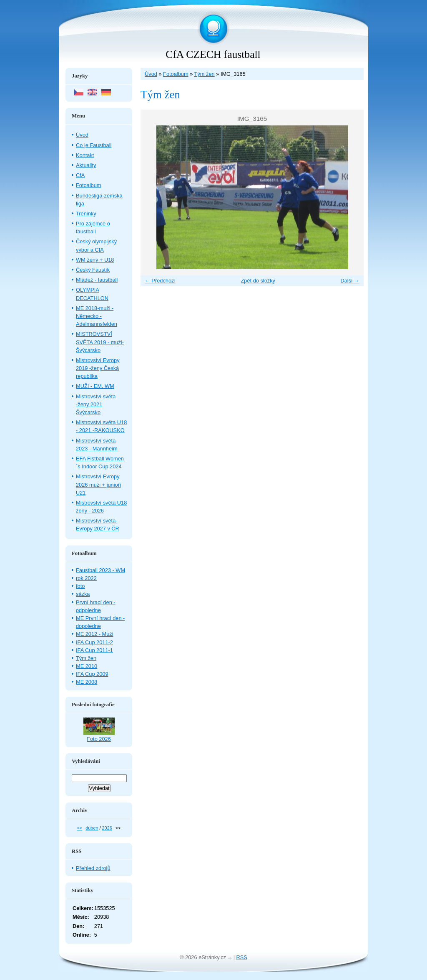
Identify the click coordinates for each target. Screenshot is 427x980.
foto (80, 586)
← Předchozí (160, 281)
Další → (350, 281)
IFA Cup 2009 (92, 674)
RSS (242, 957)
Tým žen (205, 74)
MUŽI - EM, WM (95, 386)
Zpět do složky (258, 281)
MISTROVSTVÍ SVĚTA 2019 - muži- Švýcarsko (100, 342)
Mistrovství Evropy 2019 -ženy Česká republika (98, 368)
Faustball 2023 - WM (100, 570)
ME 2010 (87, 666)
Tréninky (86, 214)
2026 (107, 828)
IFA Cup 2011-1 (94, 650)
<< (80, 828)
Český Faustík (93, 270)
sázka (83, 594)
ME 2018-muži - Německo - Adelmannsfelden (97, 316)
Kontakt (85, 155)
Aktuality (86, 165)
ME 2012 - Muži (95, 634)
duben (92, 828)
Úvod (151, 74)
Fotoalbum (176, 74)
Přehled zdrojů (93, 868)
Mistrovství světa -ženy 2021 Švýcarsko (96, 404)
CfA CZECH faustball (213, 54)
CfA (80, 175)
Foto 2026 (99, 739)
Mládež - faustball (97, 280)
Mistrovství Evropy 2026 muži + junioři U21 (98, 484)
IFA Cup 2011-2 (94, 642)
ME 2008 (87, 682)
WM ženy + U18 (95, 260)
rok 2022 (86, 578)
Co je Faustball (94, 145)
